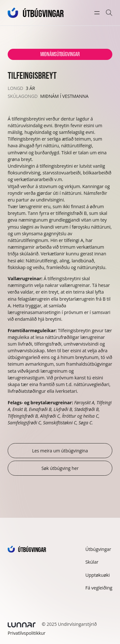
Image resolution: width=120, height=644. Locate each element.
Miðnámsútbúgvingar (60, 54)
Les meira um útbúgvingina (60, 451)
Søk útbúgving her (60, 468)
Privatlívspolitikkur (27, 633)
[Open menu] (97, 13)
